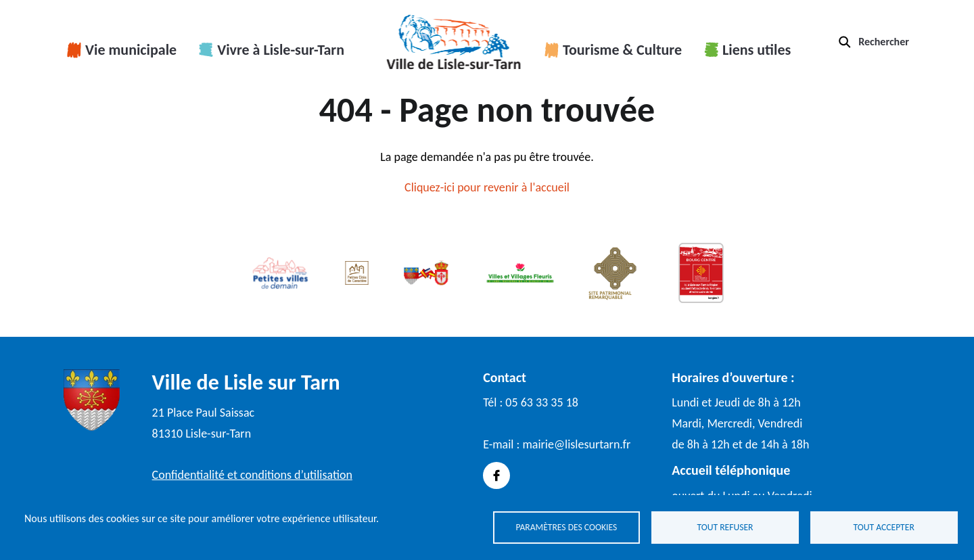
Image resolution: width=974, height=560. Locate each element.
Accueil (454, 42)
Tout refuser (725, 527)
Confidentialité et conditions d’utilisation (252, 475)
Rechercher (884, 42)
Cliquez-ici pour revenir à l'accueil (487, 187)
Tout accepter (884, 527)
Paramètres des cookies (566, 527)
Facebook (496, 475)
